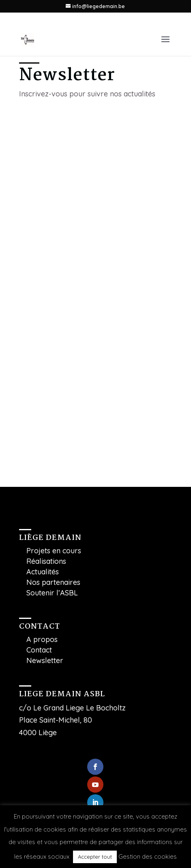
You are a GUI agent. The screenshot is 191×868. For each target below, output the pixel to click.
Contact (39, 650)
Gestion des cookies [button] (148, 856)
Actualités (43, 572)
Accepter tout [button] (95, 857)
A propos (42, 639)
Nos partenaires (53, 582)
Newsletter (45, 660)
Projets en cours (54, 551)
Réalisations (46, 561)
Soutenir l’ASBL (52, 593)
